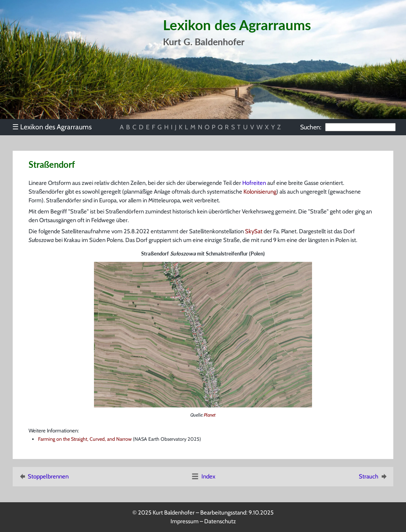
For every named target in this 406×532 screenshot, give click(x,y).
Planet (210, 415)
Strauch (373, 476)
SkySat (254, 231)
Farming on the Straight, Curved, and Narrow (85, 439)
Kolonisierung (260, 192)
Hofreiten (254, 183)
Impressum (185, 521)
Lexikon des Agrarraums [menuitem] (52, 127)
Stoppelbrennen (43, 476)
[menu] (56, 127)
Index (203, 476)
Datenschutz (220, 521)
